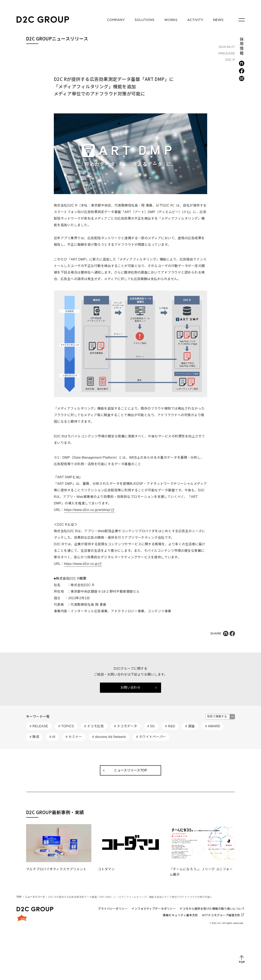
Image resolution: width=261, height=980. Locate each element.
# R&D (170, 726)
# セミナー (74, 737)
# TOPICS (66, 726)
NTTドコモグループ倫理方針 (221, 915)
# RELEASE (39, 726)
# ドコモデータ (126, 726)
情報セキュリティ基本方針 (180, 915)
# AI (52, 737)
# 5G (151, 726)
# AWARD (213, 726)
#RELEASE (227, 53)
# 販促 (34, 737)
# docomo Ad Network (109, 737)
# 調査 (190, 726)
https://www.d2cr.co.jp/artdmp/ (87, 510)
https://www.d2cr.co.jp (81, 564)
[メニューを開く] (242, 20)
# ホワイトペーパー (151, 737)
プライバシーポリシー (113, 909)
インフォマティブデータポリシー (154, 909)
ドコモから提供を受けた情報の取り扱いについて (212, 909)
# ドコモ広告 (94, 726)
